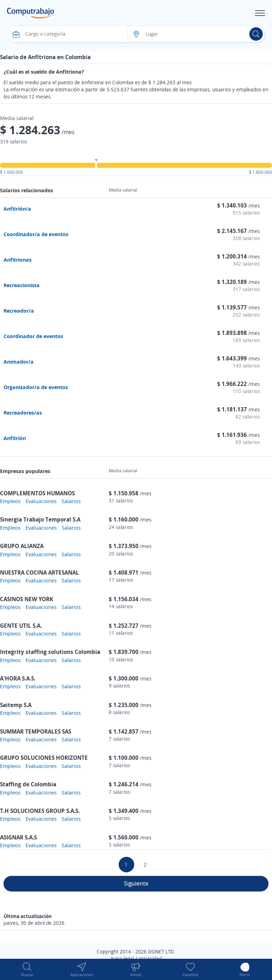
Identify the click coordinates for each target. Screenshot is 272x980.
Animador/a (19, 361)
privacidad (150, 958)
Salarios (71, 501)
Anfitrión (15, 438)
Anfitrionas (18, 260)
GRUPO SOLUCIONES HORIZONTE (44, 758)
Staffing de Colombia (28, 784)
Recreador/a (19, 310)
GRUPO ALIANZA (22, 546)
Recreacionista (22, 285)
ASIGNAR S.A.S (18, 837)
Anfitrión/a (17, 209)
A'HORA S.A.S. (18, 678)
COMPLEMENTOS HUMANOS (37, 493)
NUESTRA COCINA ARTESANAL (39, 572)
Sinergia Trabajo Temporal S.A (40, 519)
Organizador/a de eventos (36, 387)
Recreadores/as (23, 412)
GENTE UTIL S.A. (21, 626)
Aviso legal (122, 958)
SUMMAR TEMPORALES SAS (36, 731)
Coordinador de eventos (33, 336)
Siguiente (136, 883)
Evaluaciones (41, 501)
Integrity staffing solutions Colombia (50, 652)
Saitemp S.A (16, 705)
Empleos (10, 501)
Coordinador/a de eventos (36, 234)
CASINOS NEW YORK (27, 599)
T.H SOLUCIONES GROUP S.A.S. (40, 811)
